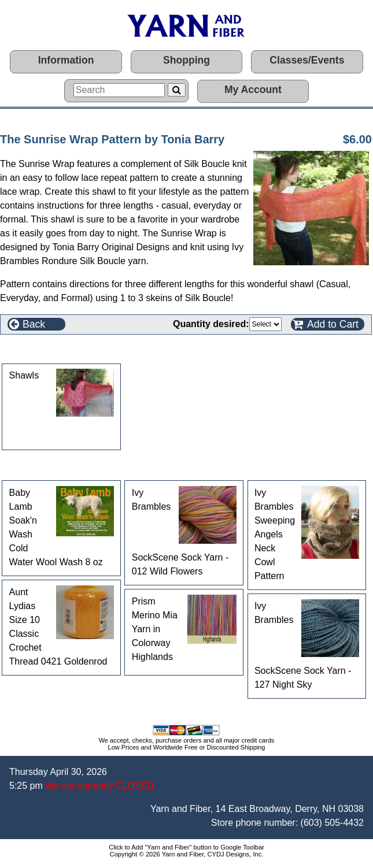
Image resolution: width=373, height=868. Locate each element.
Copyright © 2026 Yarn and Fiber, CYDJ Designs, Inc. (187, 854)
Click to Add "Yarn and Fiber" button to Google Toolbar (186, 847)
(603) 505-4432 (332, 823)
